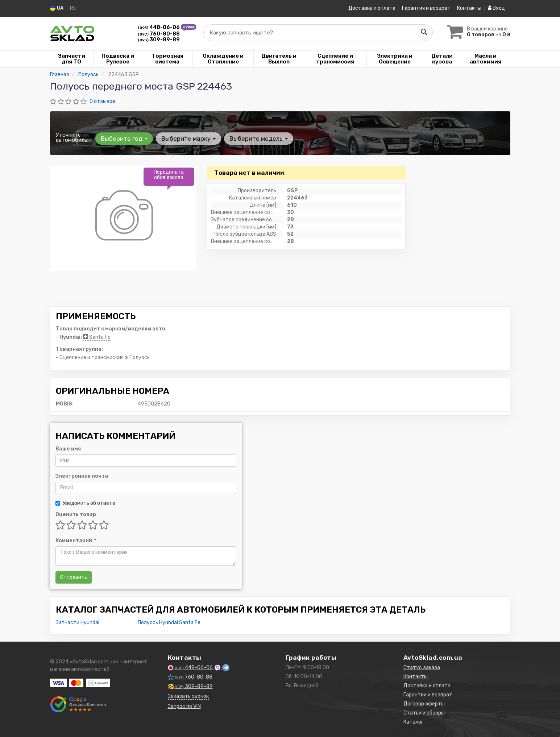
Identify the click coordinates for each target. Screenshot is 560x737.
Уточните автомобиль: (72, 137)
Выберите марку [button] (188, 138)
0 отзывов (102, 101)
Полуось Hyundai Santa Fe (169, 622)
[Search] (424, 32)
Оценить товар (76, 514)
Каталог (413, 722)
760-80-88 (159, 34)
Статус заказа (422, 667)
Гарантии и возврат (428, 694)
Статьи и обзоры (424, 713)
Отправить (74, 577)
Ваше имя (68, 448)
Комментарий (75, 540)
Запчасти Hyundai (78, 622)
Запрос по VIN (184, 706)
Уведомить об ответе (85, 503)
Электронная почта (82, 476)
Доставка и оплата (372, 8)
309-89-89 (159, 39)
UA (57, 8)
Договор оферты (424, 703)
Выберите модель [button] (259, 138)
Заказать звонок (188, 696)
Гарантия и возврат (426, 8)
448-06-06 (159, 27)
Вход (496, 8)
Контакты (469, 8)
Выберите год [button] (124, 138)
